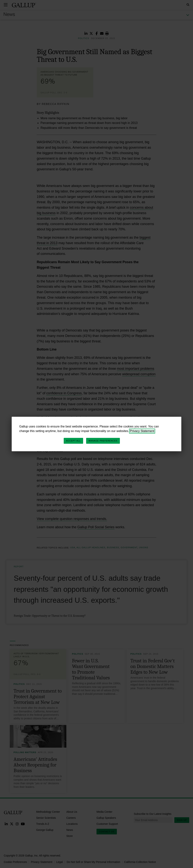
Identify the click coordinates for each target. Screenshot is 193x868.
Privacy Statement (142, 431)
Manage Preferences (103, 441)
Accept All (73, 441)
